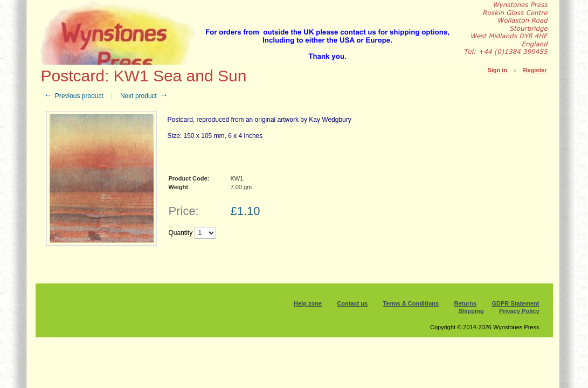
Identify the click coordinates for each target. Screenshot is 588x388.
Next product (144, 96)
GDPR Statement (515, 303)
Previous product (74, 96)
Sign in (497, 70)
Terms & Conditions (411, 303)
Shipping (471, 311)
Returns (466, 303)
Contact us (352, 303)
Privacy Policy (519, 311)
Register (535, 70)
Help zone (308, 303)
